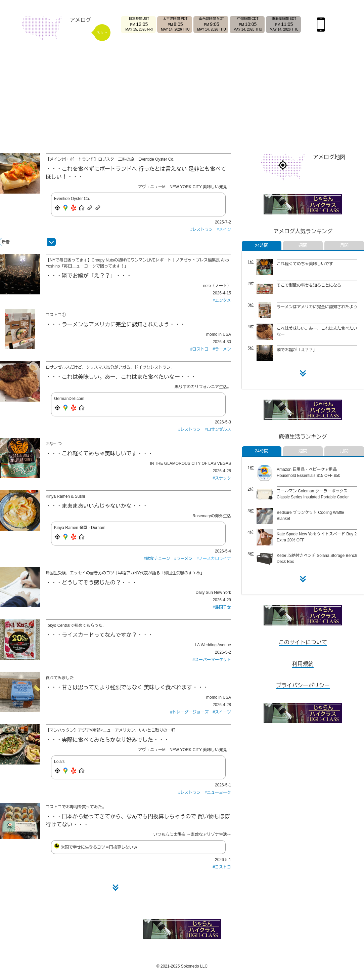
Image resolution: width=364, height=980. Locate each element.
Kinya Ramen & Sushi (65, 496)
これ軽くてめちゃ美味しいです (99, 454)
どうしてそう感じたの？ (91, 583)
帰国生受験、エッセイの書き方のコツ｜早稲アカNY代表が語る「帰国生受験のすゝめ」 (125, 573)
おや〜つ (54, 444)
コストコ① (56, 315)
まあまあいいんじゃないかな (97, 506)
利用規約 (303, 664)
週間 (303, 246)
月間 (344, 246)
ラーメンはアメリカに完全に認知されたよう (116, 324)
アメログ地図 (329, 157)
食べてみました (60, 678)
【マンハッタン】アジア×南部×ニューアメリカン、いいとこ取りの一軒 (110, 730)
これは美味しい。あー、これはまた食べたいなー (121, 377)
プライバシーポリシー (303, 685)
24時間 (262, 246)
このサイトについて (303, 642)
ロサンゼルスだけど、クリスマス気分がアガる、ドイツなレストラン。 (110, 367)
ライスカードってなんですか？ (99, 635)
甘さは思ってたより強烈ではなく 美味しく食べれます (127, 687)
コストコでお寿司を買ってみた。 (76, 807)
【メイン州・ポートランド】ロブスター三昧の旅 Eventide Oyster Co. (110, 159)
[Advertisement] (182, 98)
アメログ (81, 20)
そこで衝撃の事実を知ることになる (309, 285)
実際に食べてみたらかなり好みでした (107, 740)
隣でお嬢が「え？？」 (89, 276)
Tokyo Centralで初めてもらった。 (76, 625)
